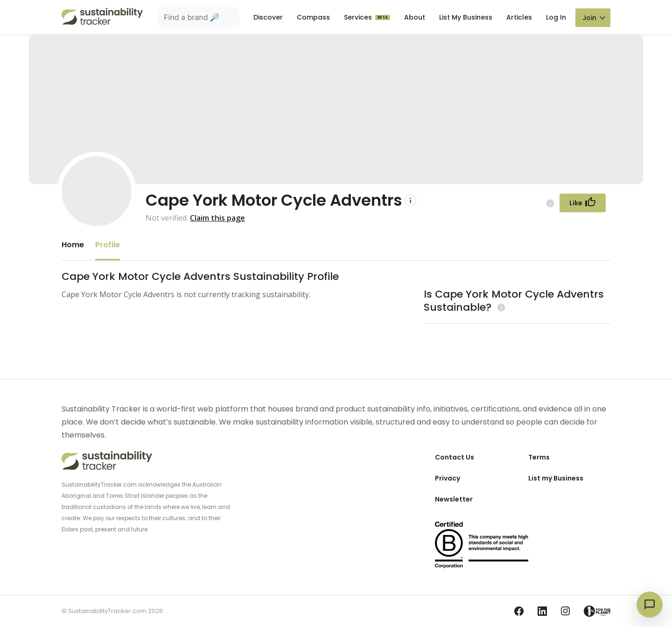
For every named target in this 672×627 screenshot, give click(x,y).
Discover (268, 17)
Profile (108, 245)
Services (359, 17)
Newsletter (454, 499)
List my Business (556, 478)
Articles (519, 17)
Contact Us (455, 457)
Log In (556, 17)
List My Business (466, 17)
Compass (313, 17)
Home (73, 245)
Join (589, 18)
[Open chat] (650, 605)
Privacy (448, 478)
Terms (539, 457)
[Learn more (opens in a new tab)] (500, 307)
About (415, 17)
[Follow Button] (583, 203)
